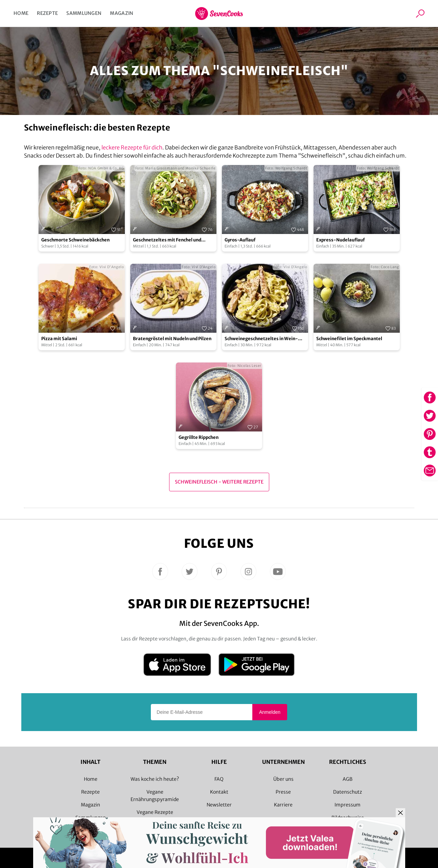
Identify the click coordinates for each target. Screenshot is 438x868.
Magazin (122, 13)
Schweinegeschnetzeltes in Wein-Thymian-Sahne (261, 339)
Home (21, 13)
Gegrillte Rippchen (199, 437)
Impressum (348, 805)
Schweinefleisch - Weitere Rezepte (219, 482)
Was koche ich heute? (155, 779)
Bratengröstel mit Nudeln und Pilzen (172, 339)
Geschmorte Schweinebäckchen (75, 240)
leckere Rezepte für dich (132, 147)
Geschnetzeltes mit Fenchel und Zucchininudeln (167, 240)
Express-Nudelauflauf (340, 240)
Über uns (283, 779)
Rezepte (47, 13)
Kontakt (219, 792)
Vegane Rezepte (155, 812)
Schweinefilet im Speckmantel (349, 339)
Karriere (283, 805)
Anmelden (270, 712)
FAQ (219, 779)
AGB (348, 779)
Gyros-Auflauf (240, 240)
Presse (283, 792)
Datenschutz (348, 792)
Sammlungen (84, 13)
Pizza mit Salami (59, 339)
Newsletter (219, 805)
